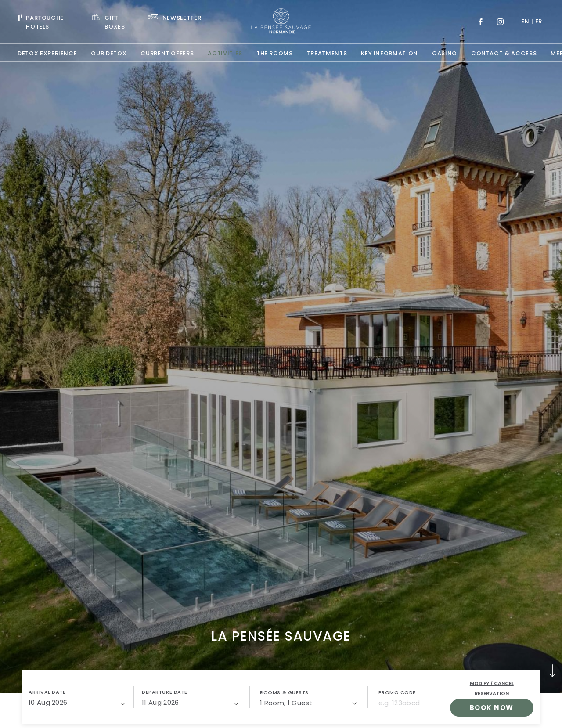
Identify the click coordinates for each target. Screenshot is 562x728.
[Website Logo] (281, 22)
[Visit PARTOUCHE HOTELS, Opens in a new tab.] (48, 22)
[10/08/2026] (77, 703)
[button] (77, 697)
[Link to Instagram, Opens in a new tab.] (500, 22)
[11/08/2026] (190, 703)
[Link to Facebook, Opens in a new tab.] (481, 22)
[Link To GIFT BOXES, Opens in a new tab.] (113, 22)
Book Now (492, 708)
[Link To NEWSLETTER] (175, 17)
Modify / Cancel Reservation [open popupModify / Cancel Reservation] (492, 688)
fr (539, 21)
